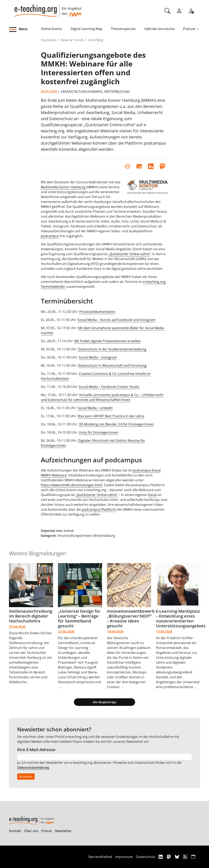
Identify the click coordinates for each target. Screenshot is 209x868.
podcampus (50, 236)
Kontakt (15, 831)
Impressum (124, 857)
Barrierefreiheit (100, 857)
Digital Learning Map (86, 29)
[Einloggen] (179, 10)
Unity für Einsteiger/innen (99, 432)
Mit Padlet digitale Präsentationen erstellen (108, 341)
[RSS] (186, 857)
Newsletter (63, 831)
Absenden (26, 777)
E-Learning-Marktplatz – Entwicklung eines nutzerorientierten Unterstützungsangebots (181, 618)
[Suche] (167, 10)
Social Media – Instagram (98, 357)
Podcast (189, 29)
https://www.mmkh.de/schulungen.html (71, 485)
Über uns (31, 831)
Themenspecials (123, 29)
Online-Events (51, 29)
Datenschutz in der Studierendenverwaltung (112, 349)
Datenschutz (146, 857)
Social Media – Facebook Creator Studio (109, 387)
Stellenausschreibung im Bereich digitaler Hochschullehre (31, 616)
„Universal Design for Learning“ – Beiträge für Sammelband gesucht (79, 618)
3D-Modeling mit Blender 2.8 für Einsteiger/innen (116, 424)
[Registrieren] (191, 10)
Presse (47, 831)
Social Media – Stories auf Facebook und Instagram (117, 320)
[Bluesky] (177, 857)
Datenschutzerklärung (33, 768)
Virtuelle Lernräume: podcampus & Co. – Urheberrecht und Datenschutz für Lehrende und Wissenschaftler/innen (102, 397)
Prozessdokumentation (97, 312)
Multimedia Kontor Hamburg (63, 187)
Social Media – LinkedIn (95, 408)
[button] (25, 30)
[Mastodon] (169, 857)
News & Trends (72, 40)
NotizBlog (96, 40)
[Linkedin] (161, 857)
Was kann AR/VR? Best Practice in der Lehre (111, 416)
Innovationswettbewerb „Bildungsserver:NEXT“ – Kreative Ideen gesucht (131, 618)
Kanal (152, 495)
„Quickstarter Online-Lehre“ (129, 254)
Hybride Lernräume (159, 29)
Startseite (49, 40)
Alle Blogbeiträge (104, 702)
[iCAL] (193, 857)
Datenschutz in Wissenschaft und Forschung (112, 365)
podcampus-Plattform (99, 509)
